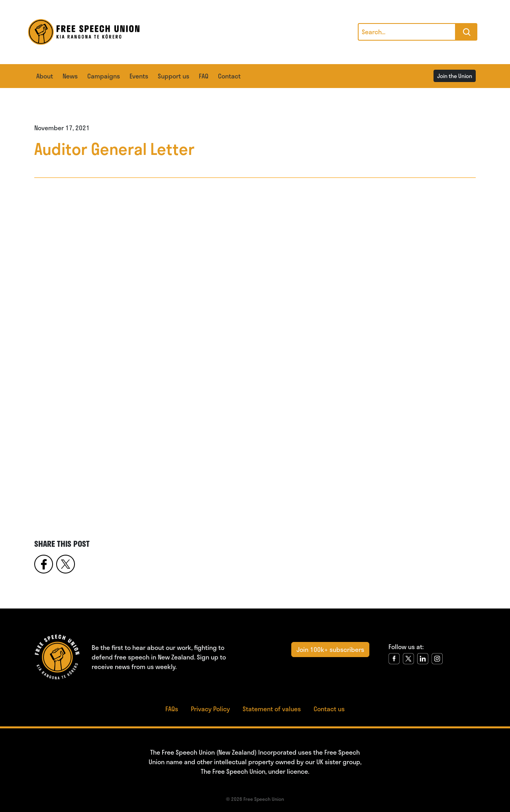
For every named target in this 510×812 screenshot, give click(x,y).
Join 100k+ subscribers (330, 649)
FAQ (204, 76)
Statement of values (272, 709)
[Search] (407, 32)
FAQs (172, 709)
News (70, 76)
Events (139, 76)
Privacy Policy (210, 709)
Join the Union (455, 76)
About (45, 76)
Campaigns (104, 76)
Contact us (329, 709)
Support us (174, 76)
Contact (229, 76)
